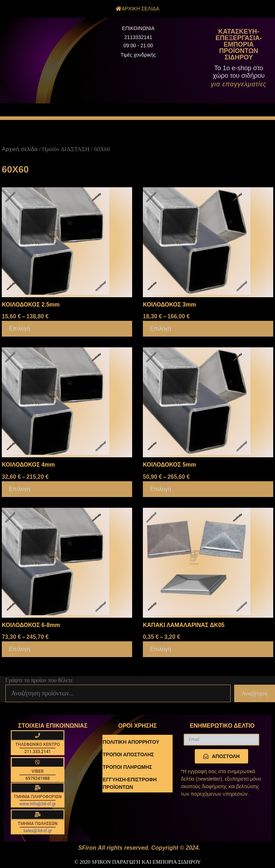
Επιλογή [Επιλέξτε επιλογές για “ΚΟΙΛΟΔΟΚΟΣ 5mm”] (161, 489)
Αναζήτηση (255, 693)
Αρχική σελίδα (20, 149)
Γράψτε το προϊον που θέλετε (39, 680)
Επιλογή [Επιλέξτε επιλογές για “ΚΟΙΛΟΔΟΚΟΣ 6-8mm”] (20, 649)
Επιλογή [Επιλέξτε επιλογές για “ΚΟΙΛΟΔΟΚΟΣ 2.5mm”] (20, 329)
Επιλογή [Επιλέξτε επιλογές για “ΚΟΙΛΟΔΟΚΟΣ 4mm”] (20, 489)
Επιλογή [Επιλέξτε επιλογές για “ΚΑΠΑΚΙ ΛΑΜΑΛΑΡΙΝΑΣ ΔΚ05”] (161, 649)
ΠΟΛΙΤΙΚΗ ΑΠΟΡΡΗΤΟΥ (131, 742)
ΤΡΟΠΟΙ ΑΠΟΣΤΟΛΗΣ (128, 754)
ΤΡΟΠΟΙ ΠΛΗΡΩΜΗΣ (127, 767)
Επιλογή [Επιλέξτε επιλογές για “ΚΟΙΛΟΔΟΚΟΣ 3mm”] (161, 329)
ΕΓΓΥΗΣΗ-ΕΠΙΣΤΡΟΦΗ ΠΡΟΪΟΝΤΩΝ (130, 783)
